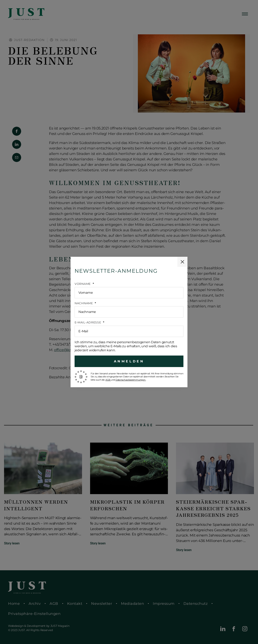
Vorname (83, 284)
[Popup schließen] (182, 262)
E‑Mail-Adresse (88, 323)
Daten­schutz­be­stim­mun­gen (131, 380)
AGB (108, 380)
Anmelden (129, 361)
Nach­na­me (84, 303)
